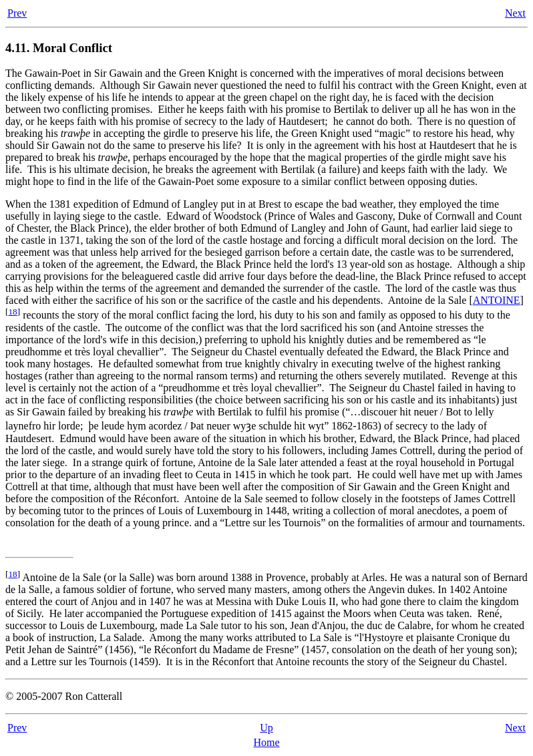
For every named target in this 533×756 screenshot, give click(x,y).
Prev (17, 13)
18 (12, 312)
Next (515, 13)
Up (266, 728)
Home (266, 742)
